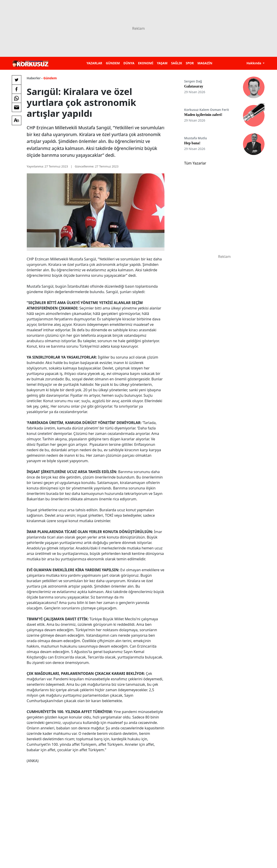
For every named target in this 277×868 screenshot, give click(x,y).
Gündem (50, 78)
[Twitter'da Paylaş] (17, 80)
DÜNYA (129, 63)
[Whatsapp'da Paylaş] (17, 98)
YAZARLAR (94, 63)
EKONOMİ (146, 63)
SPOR (190, 63)
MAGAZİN (205, 63)
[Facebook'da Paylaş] (17, 89)
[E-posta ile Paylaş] (17, 107)
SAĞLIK (176, 63)
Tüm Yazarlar (195, 163)
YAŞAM (162, 63)
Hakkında (254, 63)
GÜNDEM (113, 63)
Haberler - (35, 78)
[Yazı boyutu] (17, 120)
